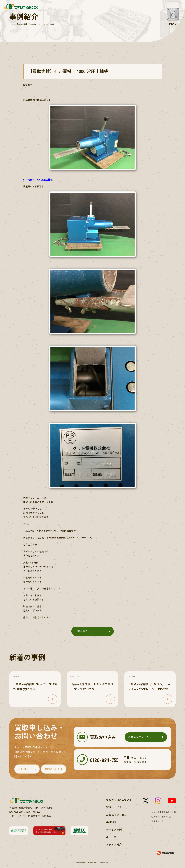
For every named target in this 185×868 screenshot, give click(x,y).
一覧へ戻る (81, 631)
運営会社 (156, 821)
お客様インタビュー (118, 815)
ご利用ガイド (26, 769)
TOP (11, 24)
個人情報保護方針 (160, 816)
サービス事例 (114, 830)
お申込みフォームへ (140, 737)
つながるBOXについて (119, 800)
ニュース (111, 837)
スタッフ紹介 (114, 844)
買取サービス (114, 807)
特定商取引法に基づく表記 (164, 812)
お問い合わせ (52, 769)
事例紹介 (111, 822)
